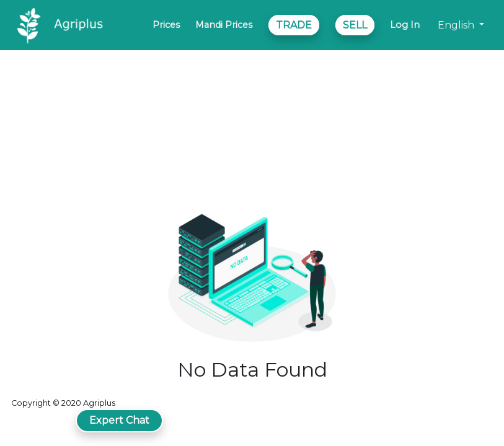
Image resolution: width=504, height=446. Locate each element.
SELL (355, 25)
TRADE (294, 25)
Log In (405, 25)
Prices (166, 25)
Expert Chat (119, 420)
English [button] (457, 25)
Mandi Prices (224, 25)
